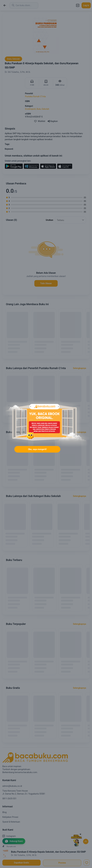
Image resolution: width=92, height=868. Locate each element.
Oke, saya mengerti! (37, 449)
